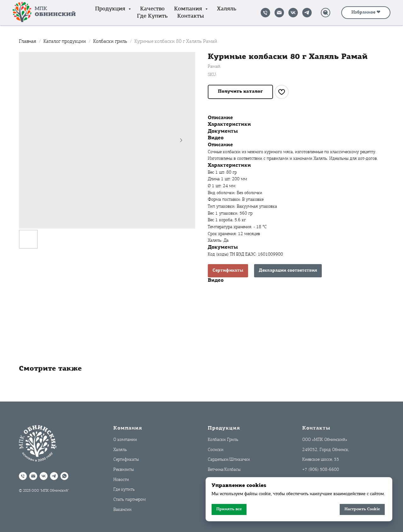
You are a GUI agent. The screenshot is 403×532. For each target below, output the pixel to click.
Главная (28, 42)
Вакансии (122, 510)
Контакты (191, 16)
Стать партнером (130, 500)
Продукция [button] (111, 9)
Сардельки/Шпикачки (229, 460)
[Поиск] (326, 13)
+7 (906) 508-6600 (321, 470)
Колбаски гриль (111, 42)
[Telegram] (307, 13)
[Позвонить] (265, 13)
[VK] (293, 13)
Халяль (227, 9)
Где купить (152, 16)
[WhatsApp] (64, 476)
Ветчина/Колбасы (224, 470)
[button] (240, 92)
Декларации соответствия (288, 271)
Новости (121, 480)
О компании (125, 440)
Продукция (224, 428)
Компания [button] (189, 9)
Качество (152, 9)
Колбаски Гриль (223, 440)
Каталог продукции (65, 42)
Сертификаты (228, 271)
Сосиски (216, 450)
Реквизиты (124, 470)
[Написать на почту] (279, 13)
